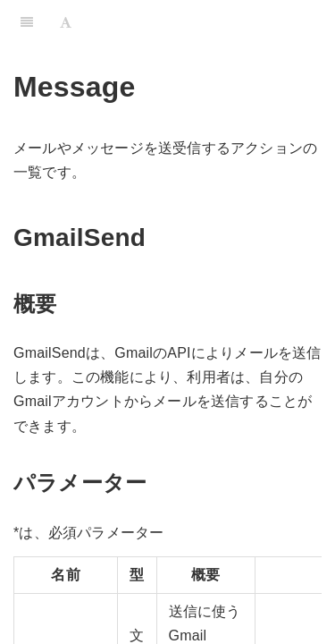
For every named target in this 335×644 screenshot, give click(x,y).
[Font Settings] (66, 22)
